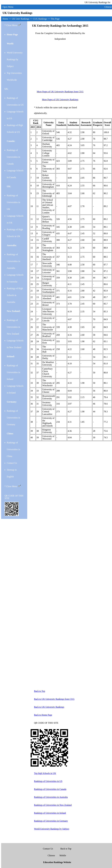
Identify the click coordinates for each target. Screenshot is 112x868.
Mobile (63, 855)
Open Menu (8, 7)
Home (6, 19)
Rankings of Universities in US (48, 781)
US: (6, 89)
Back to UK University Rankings (49, 707)
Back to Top (40, 691)
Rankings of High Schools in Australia (15, 295)
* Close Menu (13, 25)
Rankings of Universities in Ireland (13, 372)
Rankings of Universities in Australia (13, 261)
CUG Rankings (40, 19)
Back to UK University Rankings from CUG (54, 699)
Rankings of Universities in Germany (13, 418)
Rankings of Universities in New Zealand (13, 327)
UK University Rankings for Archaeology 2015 (60, 26)
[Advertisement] (60, 67)
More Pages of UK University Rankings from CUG (60, 92)
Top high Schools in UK (45, 773)
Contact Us (12, 463)
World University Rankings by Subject (15, 59)
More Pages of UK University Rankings (60, 100)
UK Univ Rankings (21, 19)
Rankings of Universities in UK (13, 202)
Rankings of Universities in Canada (13, 157)
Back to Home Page (43, 715)
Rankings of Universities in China (13, 449)
